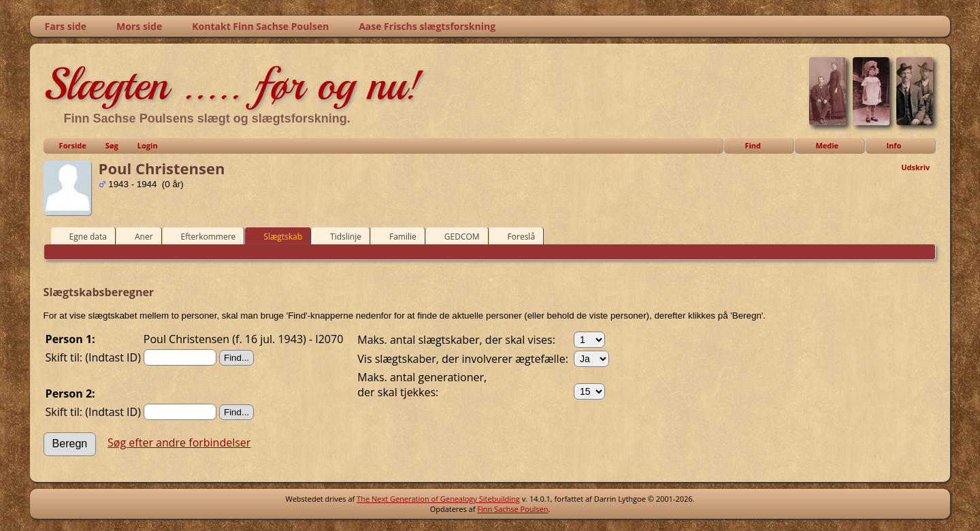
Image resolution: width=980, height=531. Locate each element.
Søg (112, 145)
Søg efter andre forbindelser (179, 442)
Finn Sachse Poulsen (512, 509)
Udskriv (915, 167)
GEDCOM (456, 236)
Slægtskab (277, 236)
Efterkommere (202, 236)
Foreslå (515, 236)
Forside (73, 145)
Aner (138, 236)
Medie (827, 145)
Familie (397, 236)
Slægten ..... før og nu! (232, 84)
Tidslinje (340, 236)
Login (148, 145)
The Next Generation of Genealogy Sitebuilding (438, 499)
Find (753, 145)
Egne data (82, 236)
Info (894, 145)
